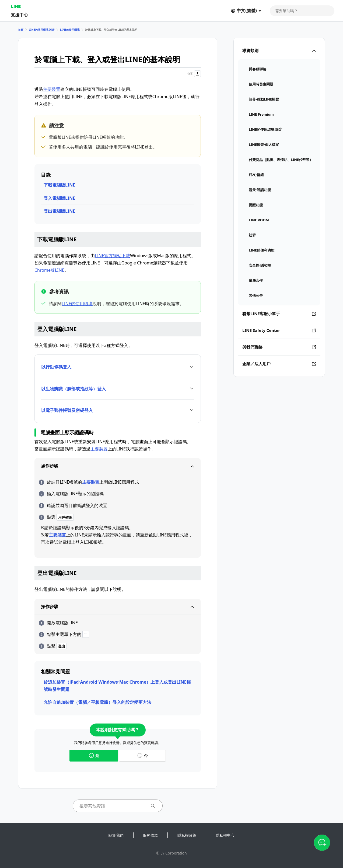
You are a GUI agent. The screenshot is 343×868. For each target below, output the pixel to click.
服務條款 (150, 835)
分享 (194, 74)
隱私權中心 (225, 835)
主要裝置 (52, 89)
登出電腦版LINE (59, 211)
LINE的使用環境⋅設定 (42, 30)
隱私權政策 (187, 835)
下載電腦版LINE (59, 185)
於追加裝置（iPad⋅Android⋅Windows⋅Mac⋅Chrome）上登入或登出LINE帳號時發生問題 (117, 686)
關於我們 (116, 835)
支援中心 (19, 15)
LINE (16, 6)
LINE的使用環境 (70, 30)
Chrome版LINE (49, 270)
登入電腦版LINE (59, 198)
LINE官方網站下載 (112, 256)
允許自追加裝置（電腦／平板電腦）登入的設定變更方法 (97, 702)
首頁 (21, 30)
